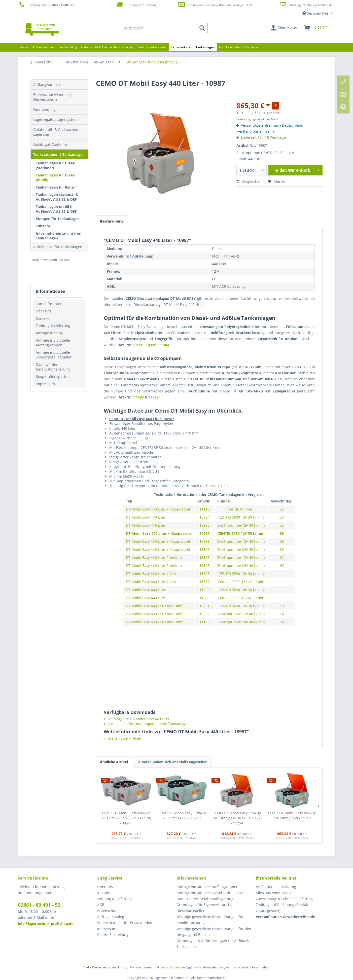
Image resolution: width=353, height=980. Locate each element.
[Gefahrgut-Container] (152, 47)
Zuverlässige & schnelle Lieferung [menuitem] (284, 899)
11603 (139, 397)
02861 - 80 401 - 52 (39, 905)
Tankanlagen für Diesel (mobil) (56, 177)
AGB (101, 905)
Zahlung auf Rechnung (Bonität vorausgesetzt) (215, 5)
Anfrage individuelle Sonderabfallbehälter (54, 355)
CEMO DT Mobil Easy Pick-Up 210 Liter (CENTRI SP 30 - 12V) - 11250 (237, 818)
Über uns (44, 311)
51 (282, 606)
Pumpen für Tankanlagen (58, 219)
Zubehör (43, 226)
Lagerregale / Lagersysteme (56, 119)
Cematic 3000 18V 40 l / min (241, 582)
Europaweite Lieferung (136, 5)
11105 (204, 549)
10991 (139, 345)
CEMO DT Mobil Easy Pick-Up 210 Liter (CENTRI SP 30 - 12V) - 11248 (126, 818)
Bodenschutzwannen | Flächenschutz (52, 97)
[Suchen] (202, 28)
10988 (204, 541)
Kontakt (42, 318)
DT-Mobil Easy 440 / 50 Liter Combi (155, 606)
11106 (163, 345)
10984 (204, 517)
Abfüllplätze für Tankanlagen (58, 247)
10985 (204, 525)
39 (282, 541)
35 (282, 509)
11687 (154, 397)
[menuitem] (165, 28)
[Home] (24, 47)
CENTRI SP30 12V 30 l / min (241, 517)
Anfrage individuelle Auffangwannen (53, 343)
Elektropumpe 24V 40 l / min (241, 549)
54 (282, 614)
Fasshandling (44, 109)
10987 (204, 533)
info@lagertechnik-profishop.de (311, 5)
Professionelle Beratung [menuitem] (276, 887)
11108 (204, 566)
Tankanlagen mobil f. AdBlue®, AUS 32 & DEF (56, 209)
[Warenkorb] (316, 28)
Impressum (45, 384)
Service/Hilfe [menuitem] (316, 13)
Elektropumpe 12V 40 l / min (241, 525)
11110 (204, 509)
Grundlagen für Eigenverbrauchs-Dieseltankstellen (205, 908)
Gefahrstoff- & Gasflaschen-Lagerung (56, 132)
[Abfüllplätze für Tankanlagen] (239, 47)
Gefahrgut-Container (51, 144)
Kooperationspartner (53, 376)
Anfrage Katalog (49, 333)
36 (282, 533)
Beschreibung (112, 221)
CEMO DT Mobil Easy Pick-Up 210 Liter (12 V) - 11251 (292, 815)
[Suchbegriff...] (165, 28)
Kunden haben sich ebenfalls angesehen (173, 762)
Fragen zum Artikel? (123, 738)
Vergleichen (249, 181)
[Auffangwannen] (44, 47)
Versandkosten (170, 967)
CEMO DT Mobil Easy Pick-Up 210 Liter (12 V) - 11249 (182, 815)
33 (282, 517)
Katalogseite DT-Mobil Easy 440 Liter (137, 719)
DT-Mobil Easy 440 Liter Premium (154, 557)
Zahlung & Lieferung (53, 326)
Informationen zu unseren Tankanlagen (59, 236)
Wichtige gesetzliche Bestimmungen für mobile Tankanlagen (210, 920)
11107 (204, 557)
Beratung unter (46, 5)
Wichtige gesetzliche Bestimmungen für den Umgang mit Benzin (214, 932)
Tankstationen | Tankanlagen (59, 154)
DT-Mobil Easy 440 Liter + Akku (152, 574)
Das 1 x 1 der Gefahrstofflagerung (53, 367)
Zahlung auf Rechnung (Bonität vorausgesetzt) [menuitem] (282, 908)
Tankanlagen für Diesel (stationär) (56, 165)
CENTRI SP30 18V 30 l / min (241, 574)
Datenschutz (108, 911)
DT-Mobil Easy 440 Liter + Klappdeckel (158, 509)
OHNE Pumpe (241, 509)
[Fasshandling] (68, 47)
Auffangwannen (47, 84)
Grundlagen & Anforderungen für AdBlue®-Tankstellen (214, 944)
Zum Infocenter (49, 304)
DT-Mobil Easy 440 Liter (146, 517)
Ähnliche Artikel (114, 762)
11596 (204, 590)
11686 (204, 598)
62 (282, 557)
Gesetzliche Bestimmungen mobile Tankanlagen (147, 724)
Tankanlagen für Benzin (56, 187)
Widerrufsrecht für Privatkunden (125, 923)
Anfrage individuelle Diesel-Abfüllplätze (210, 893)
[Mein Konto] (284, 28)
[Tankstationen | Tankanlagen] (193, 47)
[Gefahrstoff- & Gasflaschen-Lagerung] (107, 47)
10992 (151, 345)
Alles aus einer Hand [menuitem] (273, 893)
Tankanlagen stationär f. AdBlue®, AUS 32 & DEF (57, 197)
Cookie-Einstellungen (115, 935)
